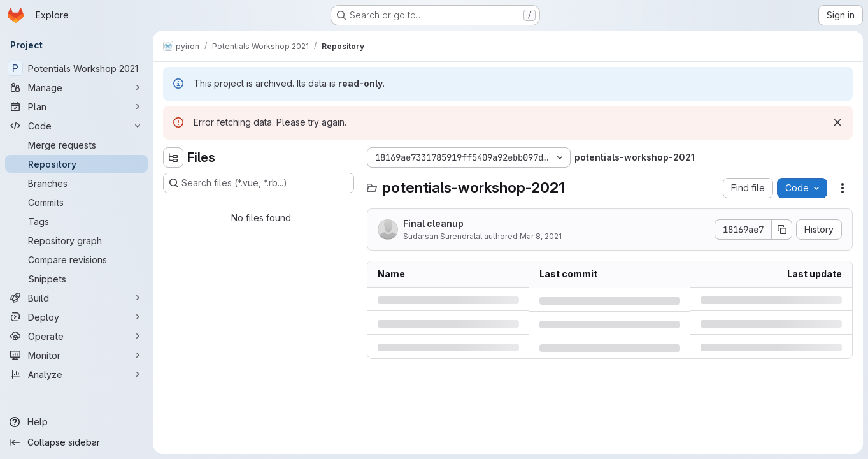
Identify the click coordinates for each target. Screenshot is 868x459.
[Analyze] (76, 374)
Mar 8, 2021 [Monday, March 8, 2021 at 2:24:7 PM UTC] (541, 236)
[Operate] (76, 336)
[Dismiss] (837, 122)
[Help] (76, 422)
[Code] (76, 126)
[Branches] (76, 183)
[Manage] (76, 87)
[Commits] (76, 202)
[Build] (76, 298)
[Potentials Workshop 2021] (76, 68)
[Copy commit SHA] (782, 229)
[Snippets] (76, 279)
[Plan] (76, 106)
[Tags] (76, 221)
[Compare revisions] (76, 259)
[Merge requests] (76, 145)
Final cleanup (433, 223)
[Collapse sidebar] (76, 442)
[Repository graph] (76, 240)
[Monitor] (76, 355)
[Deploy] (76, 317)
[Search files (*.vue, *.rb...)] (259, 183)
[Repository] (76, 164)
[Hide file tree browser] (173, 157)
